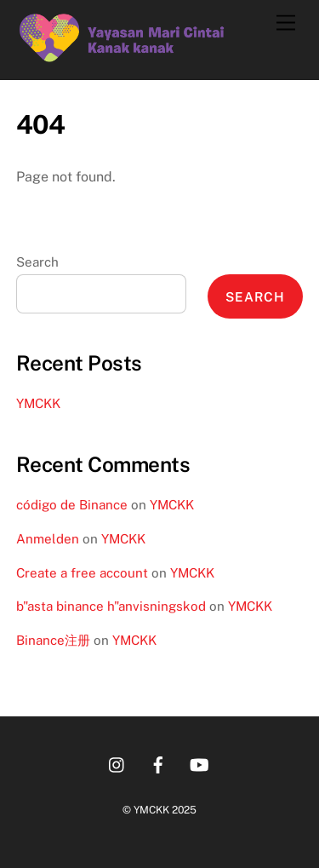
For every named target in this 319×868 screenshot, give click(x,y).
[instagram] (117, 763)
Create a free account (82, 573)
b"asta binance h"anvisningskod (111, 606)
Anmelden (48, 539)
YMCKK (38, 403)
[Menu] (286, 23)
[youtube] (199, 763)
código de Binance (72, 505)
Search (37, 262)
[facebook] (158, 763)
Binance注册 (53, 640)
